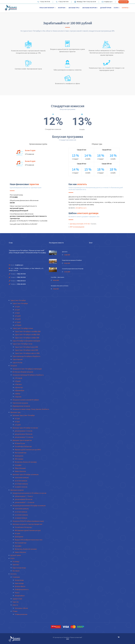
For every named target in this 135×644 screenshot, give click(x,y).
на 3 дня (17, 310)
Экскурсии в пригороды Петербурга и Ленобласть (28, 375)
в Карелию (18, 397)
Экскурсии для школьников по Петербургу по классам (29, 493)
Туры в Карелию (18, 359)
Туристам (15, 602)
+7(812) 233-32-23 (21, 281)
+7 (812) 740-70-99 (62, 2)
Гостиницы (16, 562)
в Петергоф (18, 378)
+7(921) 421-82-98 (21, 284)
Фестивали (16, 571)
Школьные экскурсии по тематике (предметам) (27, 524)
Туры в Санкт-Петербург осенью (23, 328)
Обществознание (20, 468)
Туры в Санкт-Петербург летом (22, 344)
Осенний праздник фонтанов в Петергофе (73, 269)
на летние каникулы (21, 481)
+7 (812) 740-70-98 (44, 2)
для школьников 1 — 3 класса (24, 496)
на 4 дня (17, 313)
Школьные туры (74, 8)
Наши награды (19, 583)
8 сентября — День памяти (57, 277)
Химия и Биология (20, 471)
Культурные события (21, 608)
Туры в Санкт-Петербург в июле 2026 (26, 350)
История (17, 533)
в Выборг (18, 394)
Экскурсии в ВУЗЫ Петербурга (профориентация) (28, 521)
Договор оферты (20, 586)
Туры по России (17, 363)
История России (20, 443)
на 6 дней (18, 319)
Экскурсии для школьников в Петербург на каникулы (29, 506)
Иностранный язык (21, 453)
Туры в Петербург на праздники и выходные (26, 341)
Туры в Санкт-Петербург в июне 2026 (26, 347)
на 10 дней (18, 325)
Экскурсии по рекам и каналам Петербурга (26, 400)
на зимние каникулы (21, 487)
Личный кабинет (20, 596)
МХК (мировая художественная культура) (28, 530)
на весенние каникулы (22, 478)
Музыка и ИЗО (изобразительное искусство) (28, 540)
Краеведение (19, 456)
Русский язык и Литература (23, 446)
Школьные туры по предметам (22, 440)
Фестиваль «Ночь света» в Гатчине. (60, 286)
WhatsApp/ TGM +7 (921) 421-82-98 (85, 2)
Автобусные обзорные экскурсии (23, 372)
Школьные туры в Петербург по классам (25, 428)
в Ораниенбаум (19, 390)
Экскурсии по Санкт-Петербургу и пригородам (27, 369)
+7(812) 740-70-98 (21, 274)
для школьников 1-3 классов (24, 431)
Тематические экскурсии (20, 403)
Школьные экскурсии (90, 8)
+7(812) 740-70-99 (21, 277)
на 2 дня (17, 307)
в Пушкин (18, 381)
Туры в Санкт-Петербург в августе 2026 (27, 353)
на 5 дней (18, 316)
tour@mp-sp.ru (107, 2)
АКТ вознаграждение (77, 227)
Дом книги (65, 252)
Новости (15, 605)
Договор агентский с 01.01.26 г (80, 224)
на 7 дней (18, 322)
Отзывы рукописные (21, 614)
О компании (16, 577)
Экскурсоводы (19, 580)
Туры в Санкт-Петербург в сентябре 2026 (28, 331)
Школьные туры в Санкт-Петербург (24, 415)
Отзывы (15, 611)
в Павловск (18, 384)
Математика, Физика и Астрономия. (26, 462)
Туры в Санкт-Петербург (47, 8)
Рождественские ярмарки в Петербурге (72, 260)
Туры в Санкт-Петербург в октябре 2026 (27, 335)
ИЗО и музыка (19, 459)
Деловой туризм (106, 8)
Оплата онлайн (123, 2)
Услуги (117, 8)
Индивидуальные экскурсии (21, 406)
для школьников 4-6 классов (24, 434)
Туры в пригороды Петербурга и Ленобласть (26, 356)
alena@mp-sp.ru (81, 208)
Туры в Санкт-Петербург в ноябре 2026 (27, 338)
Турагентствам (17, 599)
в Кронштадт (19, 387)
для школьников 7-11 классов (24, 437)
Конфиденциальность (22, 589)
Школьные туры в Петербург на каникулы (25, 474)
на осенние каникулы (21, 484)
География (18, 465)
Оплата (17, 593)
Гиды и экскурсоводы (19, 568)
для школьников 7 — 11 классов (24, 502)
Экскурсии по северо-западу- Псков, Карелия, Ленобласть (31, 409)
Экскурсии (62, 8)
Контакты (126, 8)
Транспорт (16, 565)
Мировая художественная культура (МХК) (28, 450)
